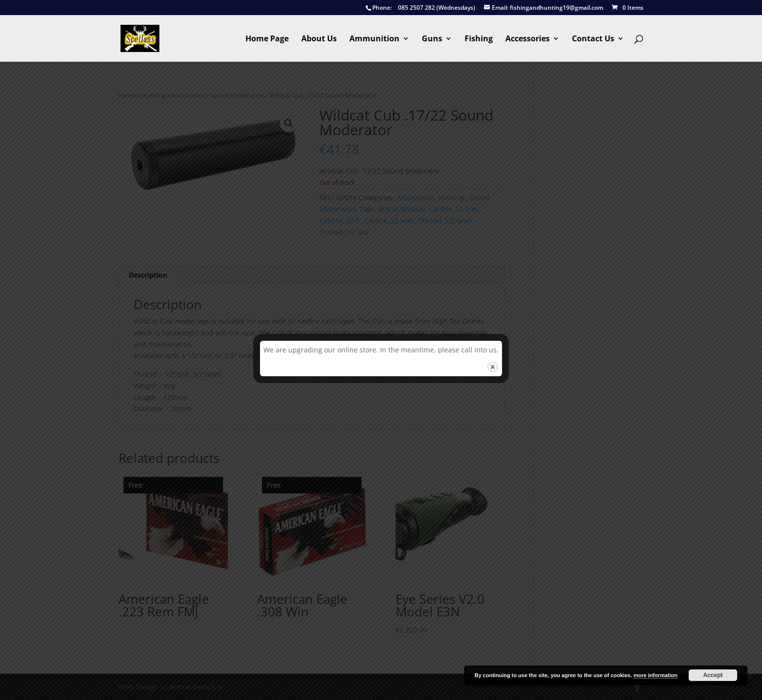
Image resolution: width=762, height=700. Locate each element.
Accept (713, 675)
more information (655, 675)
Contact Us (593, 39)
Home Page (267, 39)
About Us (319, 39)
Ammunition (374, 39)
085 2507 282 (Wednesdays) (420, 8)
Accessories (528, 39)
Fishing (479, 39)
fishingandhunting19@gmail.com (544, 8)
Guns (432, 39)
